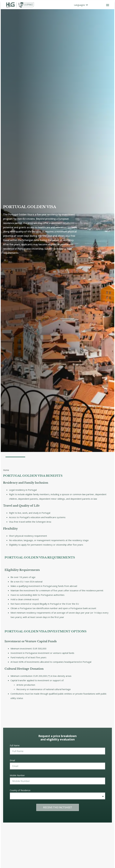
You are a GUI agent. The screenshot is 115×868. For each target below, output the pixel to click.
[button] (108, 5)
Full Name (15, 745)
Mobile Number (17, 775)
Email (12, 760)
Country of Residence (20, 790)
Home (6, 470)
